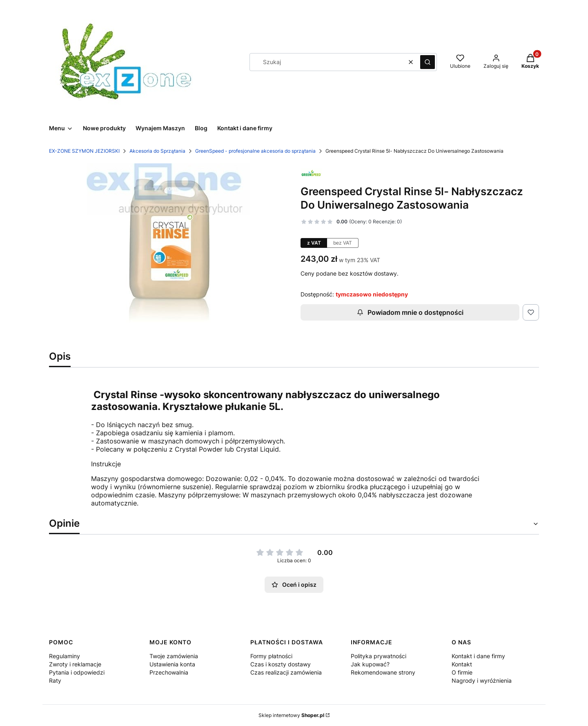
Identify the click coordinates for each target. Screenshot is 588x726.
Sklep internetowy (291, 715)
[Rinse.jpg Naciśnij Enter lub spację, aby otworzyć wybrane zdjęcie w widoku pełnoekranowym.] (168, 245)
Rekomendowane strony (383, 672)
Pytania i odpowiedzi (77, 672)
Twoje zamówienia (174, 656)
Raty (55, 680)
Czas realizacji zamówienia (286, 672)
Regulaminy (65, 656)
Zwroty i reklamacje (75, 664)
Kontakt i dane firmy (478, 656)
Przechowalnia (169, 672)
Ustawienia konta (172, 664)
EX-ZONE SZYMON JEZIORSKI (84, 151)
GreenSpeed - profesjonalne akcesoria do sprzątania (255, 151)
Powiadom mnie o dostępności (410, 312)
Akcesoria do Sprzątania (157, 151)
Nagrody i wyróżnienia (482, 680)
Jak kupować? (370, 664)
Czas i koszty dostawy (281, 664)
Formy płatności (271, 656)
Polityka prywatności (379, 656)
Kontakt (462, 664)
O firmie (462, 672)
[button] (428, 62)
